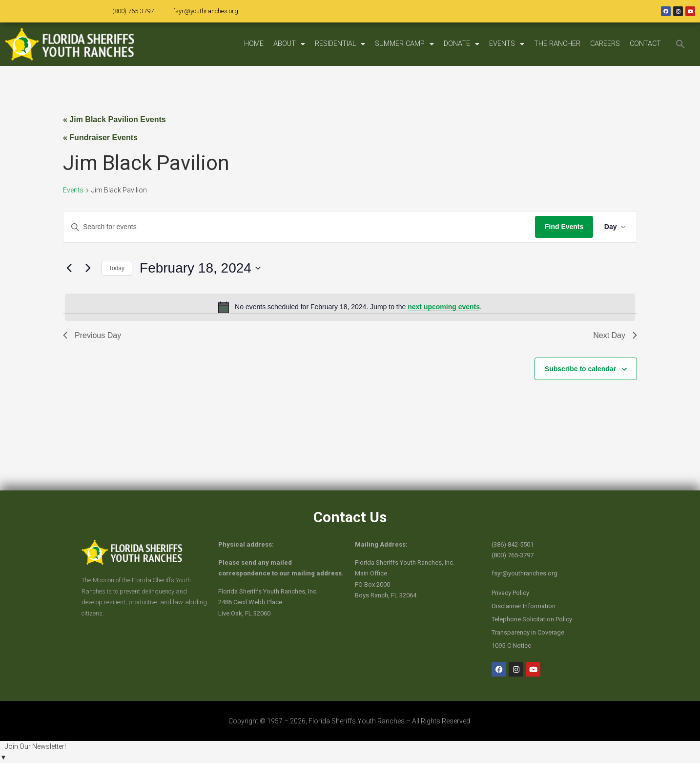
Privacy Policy (510, 593)
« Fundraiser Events (100, 138)
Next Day (615, 335)
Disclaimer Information (524, 606)
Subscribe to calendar (580, 369)
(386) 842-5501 (513, 544)
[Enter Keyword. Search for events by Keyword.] (299, 227)
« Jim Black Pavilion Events (114, 119)
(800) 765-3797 (133, 11)
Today (117, 268)
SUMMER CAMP (404, 44)
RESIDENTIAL (340, 44)
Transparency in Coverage (528, 632)
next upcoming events (444, 307)
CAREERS (605, 44)
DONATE (462, 44)
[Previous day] (69, 268)
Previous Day (92, 335)
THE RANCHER (557, 44)
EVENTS (507, 44)
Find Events (563, 227)
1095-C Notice (511, 646)
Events (73, 190)
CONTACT (645, 44)
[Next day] (88, 268)
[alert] (350, 307)
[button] (680, 44)
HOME (254, 44)
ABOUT (289, 44)
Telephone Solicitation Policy (532, 619)
